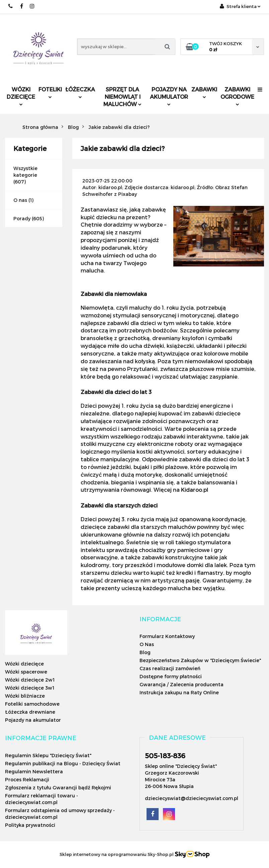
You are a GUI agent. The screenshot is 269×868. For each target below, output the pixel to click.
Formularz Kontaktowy (167, 636)
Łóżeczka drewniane (30, 712)
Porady (22, 218)
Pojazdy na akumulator (169, 96)
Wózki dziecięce (21, 96)
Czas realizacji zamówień (170, 668)
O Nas (147, 644)
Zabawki (204, 92)
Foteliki (50, 92)
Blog (145, 652)
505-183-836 (165, 756)
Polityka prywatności (30, 825)
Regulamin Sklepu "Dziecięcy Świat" (48, 755)
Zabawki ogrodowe (237, 96)
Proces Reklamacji (27, 779)
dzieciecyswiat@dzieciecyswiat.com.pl (192, 798)
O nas (20, 200)
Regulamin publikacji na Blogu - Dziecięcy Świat (63, 763)
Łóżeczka (80, 92)
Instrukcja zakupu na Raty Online (179, 692)
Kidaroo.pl (195, 490)
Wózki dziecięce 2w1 (30, 680)
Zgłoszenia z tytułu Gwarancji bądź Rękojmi (58, 787)
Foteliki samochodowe (32, 704)
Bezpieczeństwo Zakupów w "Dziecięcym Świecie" (200, 660)
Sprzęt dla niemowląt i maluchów (122, 97)
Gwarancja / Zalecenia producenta (182, 684)
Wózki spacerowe (26, 672)
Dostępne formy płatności (171, 676)
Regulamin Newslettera (34, 771)
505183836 (11, 6)
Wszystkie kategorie (25, 172)
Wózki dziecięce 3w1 (30, 688)
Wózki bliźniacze (25, 696)
